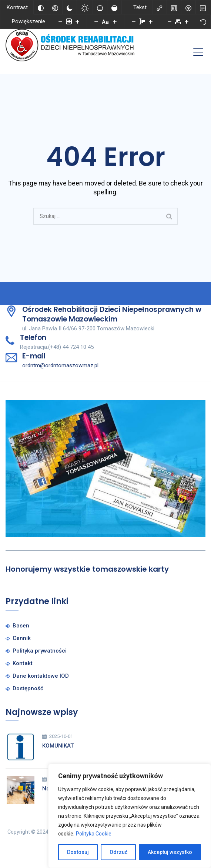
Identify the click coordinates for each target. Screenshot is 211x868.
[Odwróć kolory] (41, 7)
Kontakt (23, 663)
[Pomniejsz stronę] (60, 21)
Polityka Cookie (94, 834)
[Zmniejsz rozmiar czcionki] (96, 21)
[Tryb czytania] (203, 7)
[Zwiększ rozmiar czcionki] (115, 21)
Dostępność (28, 688)
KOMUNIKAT (58, 746)
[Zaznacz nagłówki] (174, 7)
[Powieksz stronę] (77, 21)
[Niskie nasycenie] (100, 7)
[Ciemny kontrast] (70, 7)
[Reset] (203, 21)
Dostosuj (78, 852)
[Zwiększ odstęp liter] (187, 21)
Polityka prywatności (40, 651)
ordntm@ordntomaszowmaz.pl (60, 365)
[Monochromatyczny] (55, 7)
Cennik (22, 638)
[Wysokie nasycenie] (114, 7)
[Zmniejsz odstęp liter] (170, 21)
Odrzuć (118, 852)
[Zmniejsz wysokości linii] (134, 21)
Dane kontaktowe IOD (41, 676)
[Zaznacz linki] (160, 7)
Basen (21, 626)
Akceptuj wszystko (170, 852)
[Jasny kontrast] (85, 7)
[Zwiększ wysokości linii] (151, 21)
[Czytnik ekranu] (188, 7)
